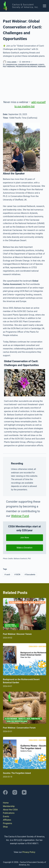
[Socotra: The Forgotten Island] (25, 753)
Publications (9, 813)
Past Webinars (9, 67)
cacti (7, 575)
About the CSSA (10, 810)
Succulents (30, 575)
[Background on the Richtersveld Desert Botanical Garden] (25, 659)
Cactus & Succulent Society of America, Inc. (25, 6)
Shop (5, 827)
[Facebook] (5, 792)
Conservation (11, 65)
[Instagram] (15, 792)
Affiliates (7, 820)
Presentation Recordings (26, 67)
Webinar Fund (20, 516)
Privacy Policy (29, 852)
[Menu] (44, 6)
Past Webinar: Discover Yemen (17, 634)
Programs (8, 823)
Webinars (42, 67)
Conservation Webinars (28, 65)
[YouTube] (24, 792)
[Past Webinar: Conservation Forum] (25, 708)
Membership (9, 806)
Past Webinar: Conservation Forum (19, 728)
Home (6, 803)
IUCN (17, 575)
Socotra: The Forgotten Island (17, 773)
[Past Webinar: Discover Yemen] (25, 614)
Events (41, 65)
